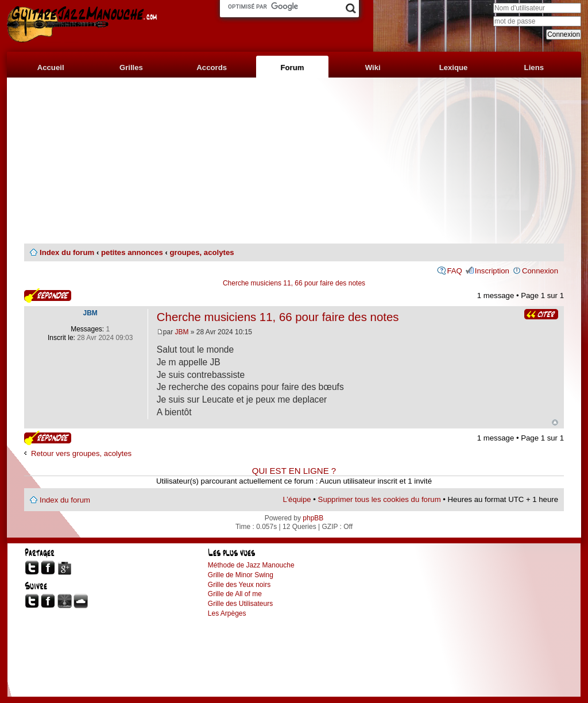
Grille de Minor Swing (241, 575)
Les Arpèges (227, 613)
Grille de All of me (235, 594)
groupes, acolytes (202, 252)
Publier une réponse (48, 296)
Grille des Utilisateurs (240, 604)
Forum (292, 67)
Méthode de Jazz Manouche (251, 565)
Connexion (540, 271)
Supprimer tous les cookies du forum (380, 499)
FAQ (454, 271)
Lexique (454, 67)
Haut (555, 422)
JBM (182, 332)
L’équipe (297, 499)
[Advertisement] (294, 161)
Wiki (373, 67)
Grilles (131, 67)
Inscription (492, 271)
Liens (534, 67)
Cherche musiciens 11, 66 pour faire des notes (294, 283)
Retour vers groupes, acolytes (81, 453)
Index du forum (67, 252)
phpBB (313, 518)
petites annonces (132, 252)
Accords (212, 67)
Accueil (51, 67)
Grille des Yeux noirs (239, 585)
